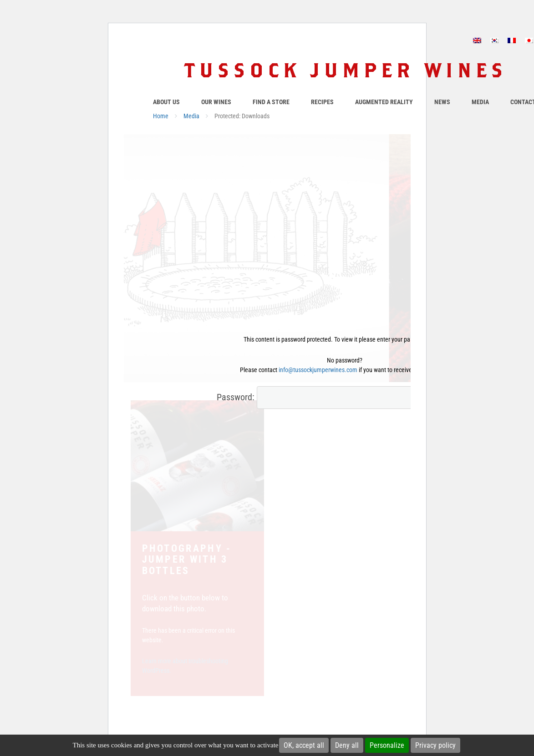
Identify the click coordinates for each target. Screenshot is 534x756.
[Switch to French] (512, 40)
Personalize (387, 745)
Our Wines (216, 102)
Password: (321, 398)
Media (480, 102)
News (442, 102)
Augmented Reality (384, 102)
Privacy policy (435, 745)
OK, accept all (304, 745)
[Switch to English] (477, 40)
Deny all (347, 745)
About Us (166, 102)
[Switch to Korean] (494, 40)
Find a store (271, 102)
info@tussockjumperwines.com (318, 370)
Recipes (322, 102)
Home (161, 116)
